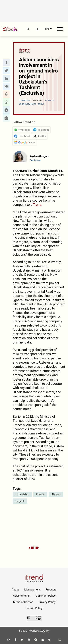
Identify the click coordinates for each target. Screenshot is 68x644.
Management (32, 590)
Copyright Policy (46, 596)
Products (51, 590)
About (15, 590)
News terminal (21, 596)
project (20, 501)
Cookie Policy (34, 608)
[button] (6, 63)
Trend (37, 205)
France (40, 494)
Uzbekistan (22, 494)
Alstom (56, 494)
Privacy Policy (47, 602)
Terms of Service (23, 602)
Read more (35, 160)
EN (47, 29)
